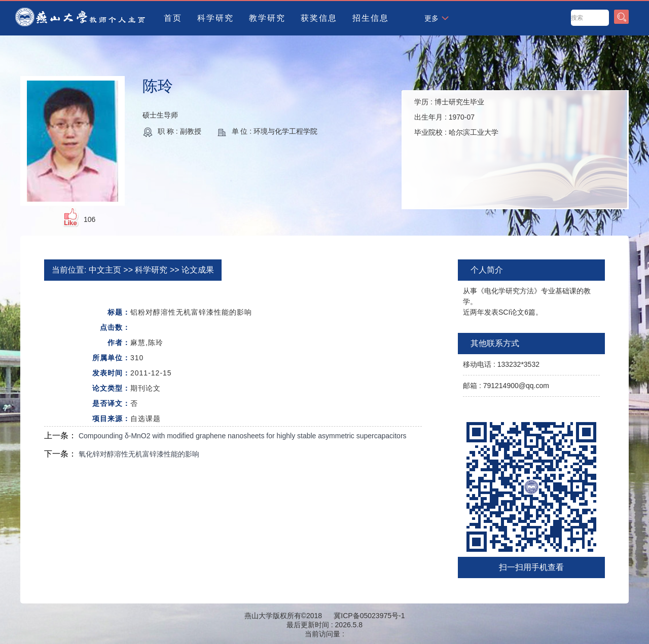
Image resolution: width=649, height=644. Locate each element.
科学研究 (215, 18)
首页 (173, 18)
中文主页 (105, 270)
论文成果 (198, 270)
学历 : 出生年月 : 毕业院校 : (456, 117)
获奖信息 (319, 18)
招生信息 (371, 18)
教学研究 (267, 18)
